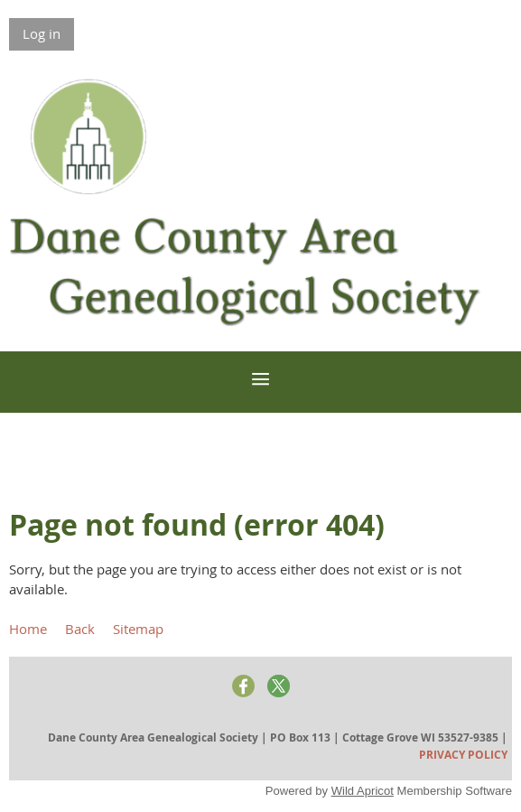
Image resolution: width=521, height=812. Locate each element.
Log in (42, 33)
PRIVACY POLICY (463, 755)
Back (80, 629)
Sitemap (138, 629)
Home (28, 629)
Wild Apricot (363, 791)
